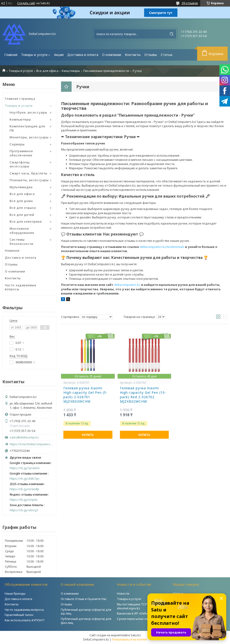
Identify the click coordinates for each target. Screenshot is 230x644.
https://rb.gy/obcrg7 (24, 510)
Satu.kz (136, 635)
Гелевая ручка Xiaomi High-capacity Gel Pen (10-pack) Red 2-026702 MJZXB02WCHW (143, 395)
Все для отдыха (23, 208)
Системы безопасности (21, 242)
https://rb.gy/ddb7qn (25, 479)
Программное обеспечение (21, 153)
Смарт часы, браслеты (29, 173)
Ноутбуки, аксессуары (28, 112)
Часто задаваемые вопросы (21, 287)
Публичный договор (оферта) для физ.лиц (86, 621)
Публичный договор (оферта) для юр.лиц (86, 612)
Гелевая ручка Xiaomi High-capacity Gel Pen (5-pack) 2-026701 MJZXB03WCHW (85, 395)
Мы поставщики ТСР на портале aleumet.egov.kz (141, 606)
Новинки (12, 250)
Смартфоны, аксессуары (20, 164)
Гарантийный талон (19, 615)
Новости (123, 593)
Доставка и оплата (83, 55)
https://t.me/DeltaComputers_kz (32, 444)
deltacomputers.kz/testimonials (162, 247)
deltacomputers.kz (127, 285)
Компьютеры (20, 119)
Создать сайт (26, 3)
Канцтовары (71, 71)
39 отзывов (190, 3)
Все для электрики (26, 221)
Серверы (17, 144)
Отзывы (151, 55)
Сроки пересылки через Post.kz (141, 619)
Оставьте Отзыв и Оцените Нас (84, 599)
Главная (11, 55)
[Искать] (172, 34)
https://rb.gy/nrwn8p (24, 489)
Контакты (133, 55)
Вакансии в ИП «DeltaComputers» (141, 613)
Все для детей (22, 215)
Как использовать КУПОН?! (25, 620)
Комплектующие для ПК (27, 128)
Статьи (167, 55)
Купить (88, 435)
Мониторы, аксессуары (29, 137)
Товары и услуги (34, 55)
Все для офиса (47, 71)
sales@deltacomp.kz (24, 437)
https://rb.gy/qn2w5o (25, 468)
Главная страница (20, 99)
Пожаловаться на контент (130, 639)
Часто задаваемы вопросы (24, 610)
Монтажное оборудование (22, 231)
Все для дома (21, 201)
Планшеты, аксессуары (29, 180)
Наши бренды (15, 593)
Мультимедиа (21, 187)
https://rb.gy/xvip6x (24, 500)
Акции (59, 55)
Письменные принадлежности (106, 71)
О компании (112, 55)
